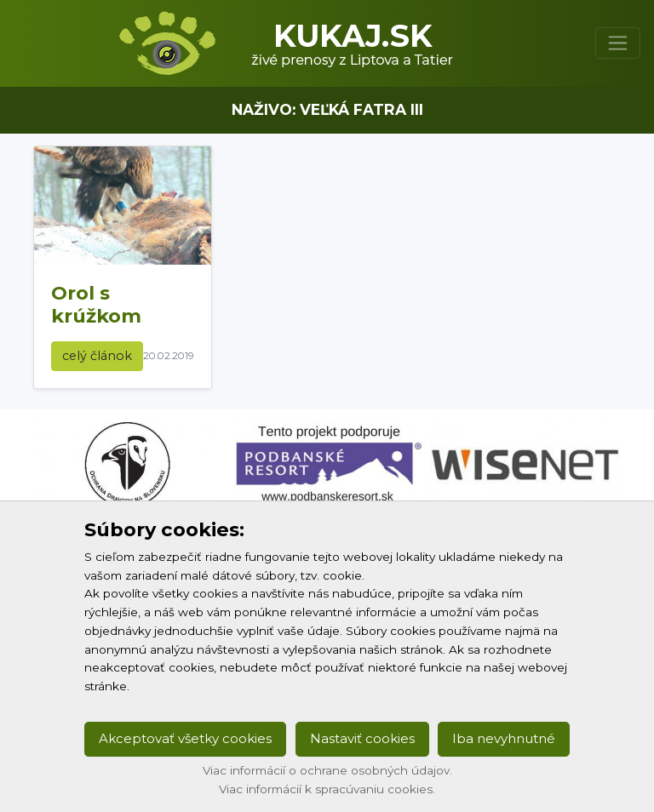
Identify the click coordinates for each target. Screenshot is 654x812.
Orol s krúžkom (96, 304)
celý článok (97, 356)
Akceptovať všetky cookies (185, 738)
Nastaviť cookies (362, 738)
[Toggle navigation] (618, 43)
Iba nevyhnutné (504, 738)
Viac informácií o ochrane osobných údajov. (327, 770)
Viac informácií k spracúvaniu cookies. (327, 789)
